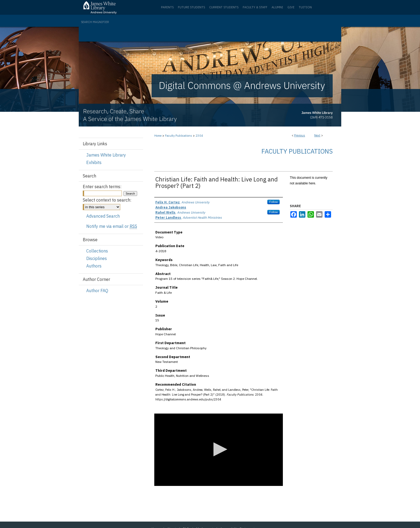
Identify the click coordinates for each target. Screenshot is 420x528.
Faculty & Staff (255, 7)
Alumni (277, 7)
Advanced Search (103, 216)
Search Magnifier (95, 22)
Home (158, 136)
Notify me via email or (112, 226)
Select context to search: (107, 200)
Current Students (224, 7)
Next (317, 135)
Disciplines (97, 258)
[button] (219, 449)
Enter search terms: (102, 187)
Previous (300, 135)
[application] (219, 450)
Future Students (191, 7)
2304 (199, 136)
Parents (167, 7)
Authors (94, 266)
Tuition (305, 7)
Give (291, 7)
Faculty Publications (179, 136)
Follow (273, 202)
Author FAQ (97, 291)
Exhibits (94, 162)
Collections (97, 251)
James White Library (106, 155)
